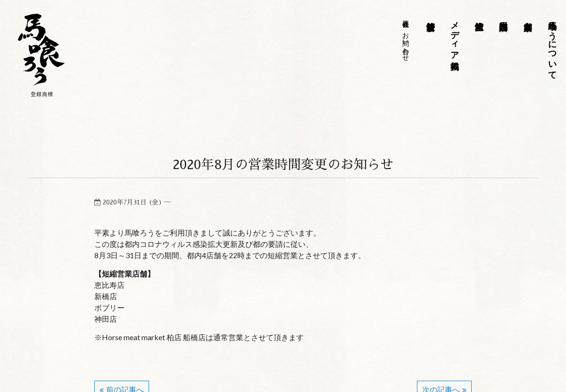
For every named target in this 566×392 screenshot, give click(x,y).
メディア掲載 (455, 35)
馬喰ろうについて (552, 45)
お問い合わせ (406, 43)
